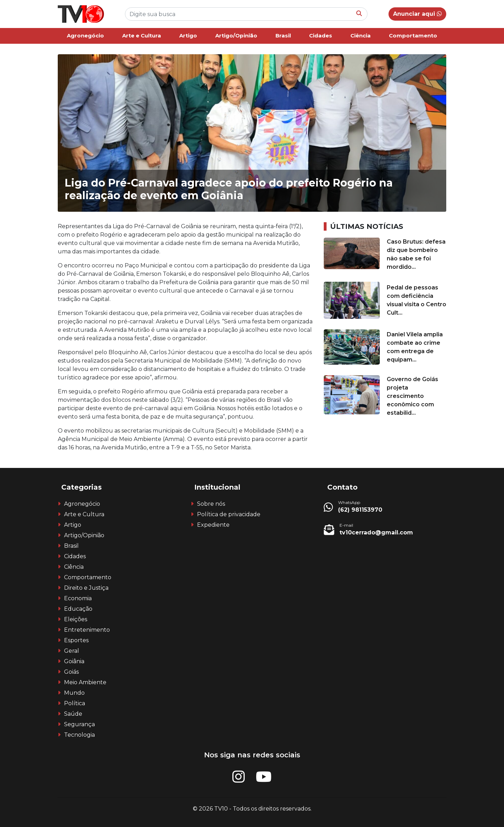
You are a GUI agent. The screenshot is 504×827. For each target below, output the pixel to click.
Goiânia (74, 661)
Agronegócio (85, 36)
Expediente (213, 525)
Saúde (73, 714)
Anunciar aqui (417, 14)
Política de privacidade (229, 514)
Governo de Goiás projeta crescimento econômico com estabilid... (412, 396)
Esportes (76, 640)
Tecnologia (79, 735)
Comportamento (413, 36)
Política (75, 703)
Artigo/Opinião (236, 36)
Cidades (321, 36)
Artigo (188, 36)
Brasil (283, 36)
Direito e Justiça (86, 588)
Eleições (76, 619)
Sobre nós (211, 504)
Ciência (360, 36)
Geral (72, 651)
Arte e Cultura (142, 36)
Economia (78, 598)
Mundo (74, 693)
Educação (78, 609)
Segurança (79, 724)
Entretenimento (87, 630)
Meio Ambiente (85, 682)
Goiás (71, 672)
